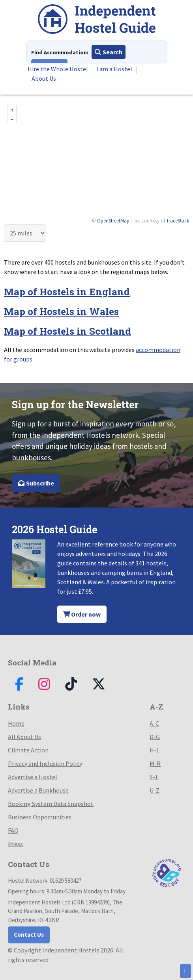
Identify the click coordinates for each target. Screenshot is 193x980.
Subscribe (36, 483)
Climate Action (28, 750)
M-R (155, 763)
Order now (82, 614)
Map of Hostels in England (67, 292)
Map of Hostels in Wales (61, 311)
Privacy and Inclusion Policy (45, 763)
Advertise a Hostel (33, 777)
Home (16, 723)
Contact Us (29, 935)
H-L (155, 750)
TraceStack (178, 220)
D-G (155, 737)
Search (109, 52)
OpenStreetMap (113, 220)
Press (15, 844)
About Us (44, 78)
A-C (154, 723)
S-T (154, 777)
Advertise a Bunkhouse (38, 790)
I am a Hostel (114, 69)
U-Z (155, 790)
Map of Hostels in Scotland (67, 331)
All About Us (24, 737)
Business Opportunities (40, 817)
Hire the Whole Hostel (58, 69)
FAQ (13, 830)
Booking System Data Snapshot (51, 804)
